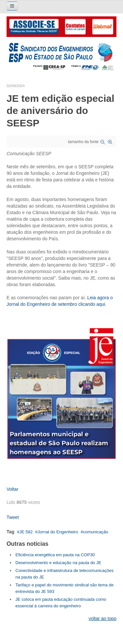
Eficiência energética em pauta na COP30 (55, 555)
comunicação (96, 532)
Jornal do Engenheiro (58, 532)
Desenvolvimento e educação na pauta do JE (58, 563)
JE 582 (26, 532)
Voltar (12, 489)
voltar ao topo (102, 618)
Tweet (13, 517)
